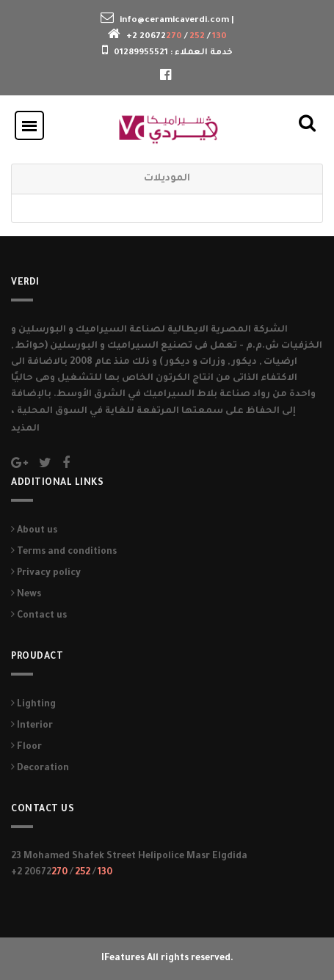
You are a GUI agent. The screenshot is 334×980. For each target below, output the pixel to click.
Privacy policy (46, 574)
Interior (32, 726)
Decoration (40, 769)
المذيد (25, 429)
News (26, 595)
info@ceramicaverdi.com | (177, 21)
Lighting (33, 705)
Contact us (39, 616)
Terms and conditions (64, 552)
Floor (26, 747)
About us (34, 531)
